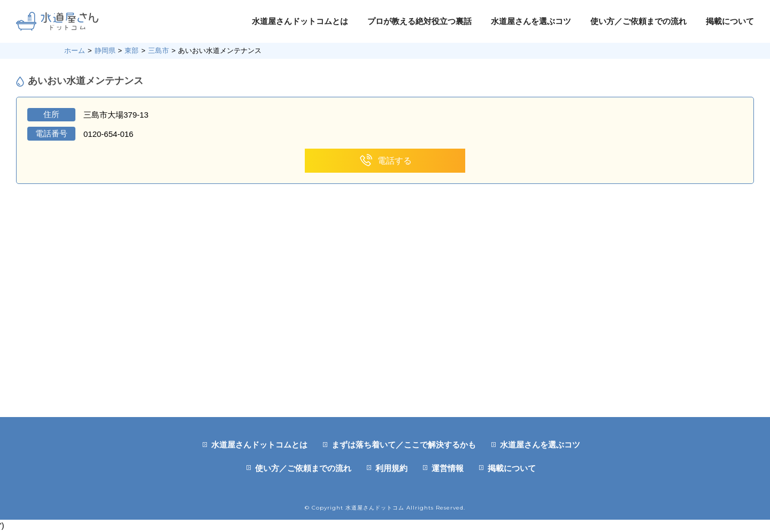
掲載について (730, 21)
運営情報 (448, 468)
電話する (385, 161)
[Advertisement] (385, 337)
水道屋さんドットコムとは (300, 21)
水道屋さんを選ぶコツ (531, 21)
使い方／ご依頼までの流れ (638, 21)
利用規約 (391, 468)
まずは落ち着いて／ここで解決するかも (404, 445)
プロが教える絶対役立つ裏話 (419, 21)
